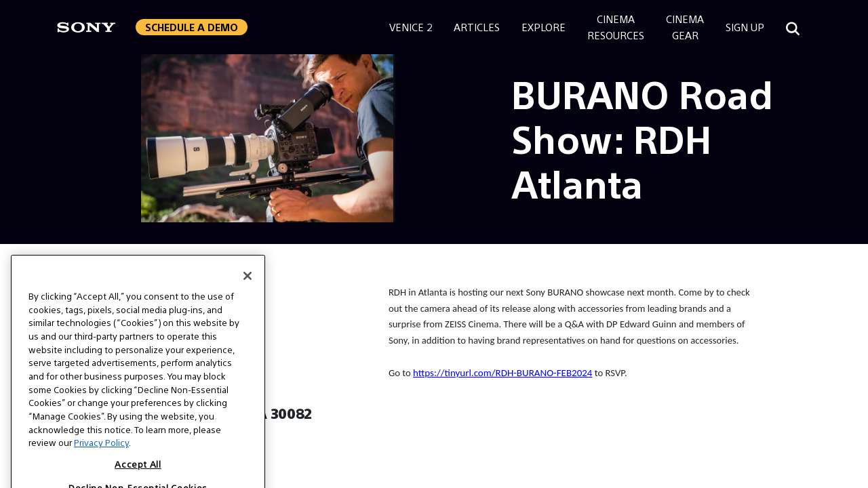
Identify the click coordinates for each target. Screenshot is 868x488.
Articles (477, 27)
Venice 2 (411, 27)
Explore (544, 27)
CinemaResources (616, 27)
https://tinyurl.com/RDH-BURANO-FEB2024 (502, 373)
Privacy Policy (101, 464)
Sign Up (745, 27)
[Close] (248, 298)
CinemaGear (685, 27)
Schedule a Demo (192, 27)
